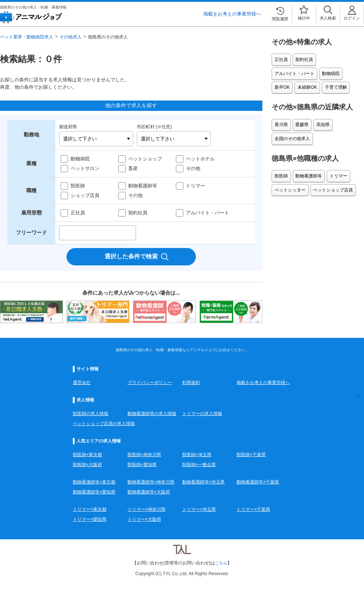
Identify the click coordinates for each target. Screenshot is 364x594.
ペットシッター (289, 181)
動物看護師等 (143, 186)
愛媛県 (300, 120)
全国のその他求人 (292, 133)
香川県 (280, 120)
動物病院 (80, 159)
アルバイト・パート (207, 213)
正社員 (78, 213)
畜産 (133, 168)
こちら (221, 563)
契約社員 (138, 213)
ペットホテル (200, 159)
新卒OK (305, 72)
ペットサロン (85, 168)
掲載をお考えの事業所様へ (232, 14)
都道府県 (68, 127)
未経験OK (329, 72)
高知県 (320, 120)
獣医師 (78, 186)
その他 (193, 168)
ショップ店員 (85, 195)
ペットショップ (145, 159)
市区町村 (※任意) (154, 127)
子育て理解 (285, 84)
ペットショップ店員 (331, 181)
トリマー (195, 186)
